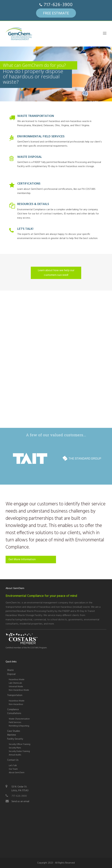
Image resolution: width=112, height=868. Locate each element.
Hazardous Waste (17, 680)
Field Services (15, 722)
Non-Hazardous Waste (19, 690)
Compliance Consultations (14, 712)
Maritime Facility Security (15, 737)
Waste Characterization (19, 719)
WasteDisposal (11, 672)
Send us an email (20, 801)
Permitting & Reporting (19, 726)
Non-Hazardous (16, 704)
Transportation (15, 695)
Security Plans (15, 748)
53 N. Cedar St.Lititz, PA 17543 (20, 789)
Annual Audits (15, 755)
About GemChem (17, 773)
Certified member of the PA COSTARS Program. (26, 648)
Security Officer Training (20, 744)
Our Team (13, 769)
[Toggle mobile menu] (105, 34)
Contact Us (13, 760)
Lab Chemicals (15, 683)
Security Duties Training (19, 751)
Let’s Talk (13, 766)
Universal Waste (16, 687)
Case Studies (14, 731)
